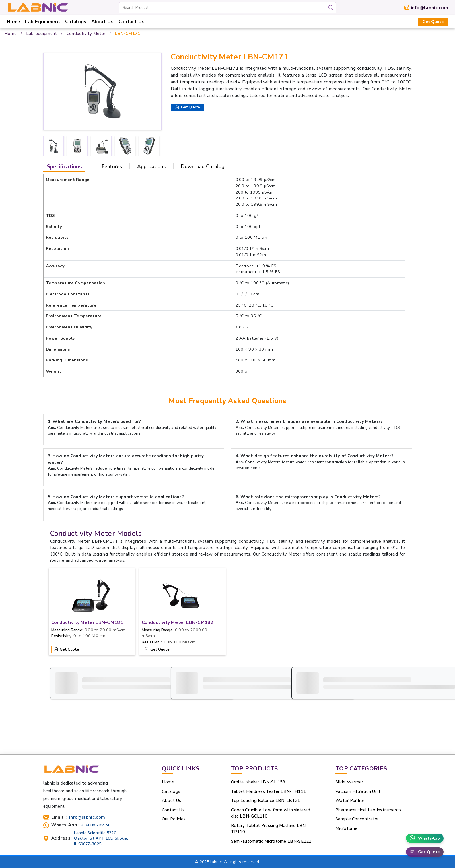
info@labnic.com (430, 8)
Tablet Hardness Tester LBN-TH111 (269, 752)
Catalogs (76, 22)
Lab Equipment (43, 22)
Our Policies (174, 780)
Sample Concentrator (357, 780)
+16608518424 (95, 786)
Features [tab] (112, 166)
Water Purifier (350, 761)
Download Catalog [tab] (203, 166)
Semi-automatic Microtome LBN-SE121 (271, 802)
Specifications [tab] (64, 167)
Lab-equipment (42, 34)
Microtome (347, 789)
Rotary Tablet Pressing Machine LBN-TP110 (269, 790)
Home (14, 22)
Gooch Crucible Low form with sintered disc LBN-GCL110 (271, 774)
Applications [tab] (151, 166)
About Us (102, 22)
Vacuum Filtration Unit (358, 752)
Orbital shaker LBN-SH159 (258, 743)
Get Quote (433, 22)
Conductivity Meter (86, 34)
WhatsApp (425, 838)
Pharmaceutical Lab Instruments (368, 771)
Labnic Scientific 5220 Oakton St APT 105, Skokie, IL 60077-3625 (101, 799)
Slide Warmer (349, 743)
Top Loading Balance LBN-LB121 (266, 761)
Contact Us (131, 22)
